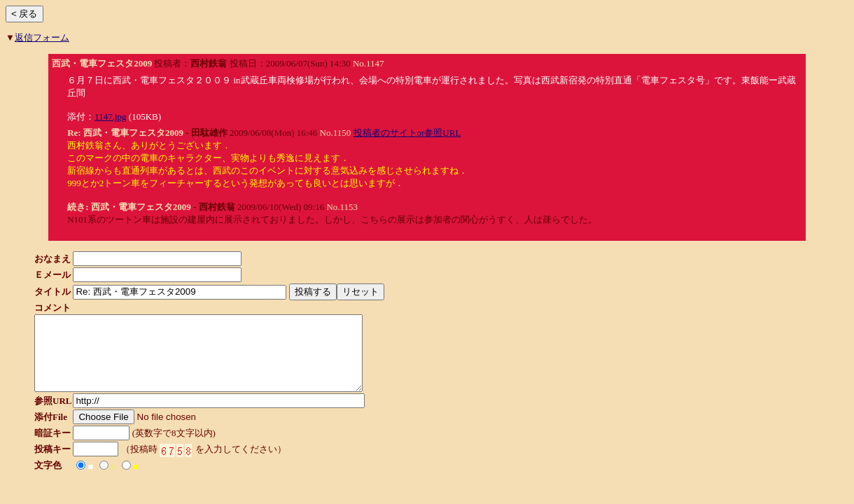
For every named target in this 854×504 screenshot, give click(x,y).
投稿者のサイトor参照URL (407, 133)
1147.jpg (110, 117)
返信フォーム (42, 37)
